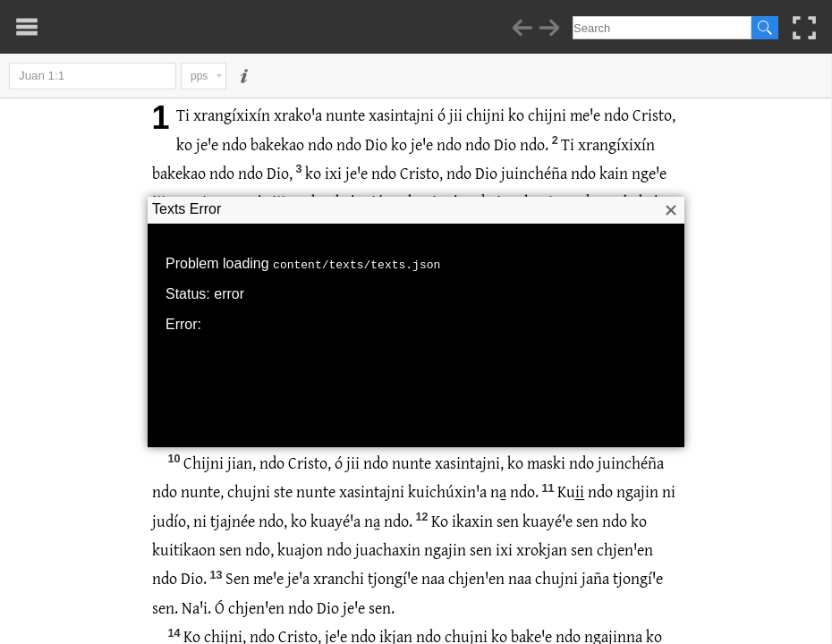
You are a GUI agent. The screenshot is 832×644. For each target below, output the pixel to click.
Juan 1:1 (93, 76)
